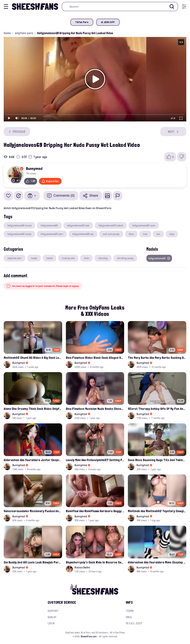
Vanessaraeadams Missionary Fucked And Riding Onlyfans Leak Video (33, 511)
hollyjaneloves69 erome (19, 225)
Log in (51, 623)
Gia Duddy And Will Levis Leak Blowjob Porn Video (33, 562)
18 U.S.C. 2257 (134, 623)
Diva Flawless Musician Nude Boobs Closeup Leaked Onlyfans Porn (95, 409)
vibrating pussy (125, 258)
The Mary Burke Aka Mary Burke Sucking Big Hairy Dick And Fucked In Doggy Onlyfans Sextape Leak (157, 358)
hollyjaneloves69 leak (78, 225)
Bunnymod (34, 168)
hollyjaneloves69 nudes (19, 234)
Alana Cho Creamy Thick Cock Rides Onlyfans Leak (33, 409)
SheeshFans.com (89, 636)
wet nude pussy (111, 234)
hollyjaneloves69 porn (52, 234)
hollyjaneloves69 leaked (111, 225)
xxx (158, 234)
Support (53, 611)
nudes (34, 258)
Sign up (52, 617)
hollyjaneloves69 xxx (83, 234)
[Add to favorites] (8, 196)
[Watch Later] (19, 196)
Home (7, 33)
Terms (130, 611)
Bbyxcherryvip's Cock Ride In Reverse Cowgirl (95, 562)
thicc (131, 234)
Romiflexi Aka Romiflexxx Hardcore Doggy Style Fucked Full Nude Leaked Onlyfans (95, 511)
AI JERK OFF (108, 22)
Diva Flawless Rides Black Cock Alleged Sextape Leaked (95, 358)
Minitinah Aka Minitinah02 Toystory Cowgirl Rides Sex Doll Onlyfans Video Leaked (157, 511)
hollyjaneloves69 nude (144, 225)
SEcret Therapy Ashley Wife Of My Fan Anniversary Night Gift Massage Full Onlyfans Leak (157, 409)
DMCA (129, 617)
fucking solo (68, 258)
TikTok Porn (82, 22)
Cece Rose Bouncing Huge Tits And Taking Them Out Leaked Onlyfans (157, 460)
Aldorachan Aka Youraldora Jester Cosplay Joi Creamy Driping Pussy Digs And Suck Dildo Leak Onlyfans (33, 460)
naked (49, 258)
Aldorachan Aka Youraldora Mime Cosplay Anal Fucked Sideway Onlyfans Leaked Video (157, 562)
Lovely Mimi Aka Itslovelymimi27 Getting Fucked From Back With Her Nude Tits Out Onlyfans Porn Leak (95, 460)
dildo (86, 258)
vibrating (103, 258)
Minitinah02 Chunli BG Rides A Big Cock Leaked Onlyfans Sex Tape (33, 358)
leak (145, 234)
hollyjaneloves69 (49, 225)
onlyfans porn (24, 33)
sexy (172, 234)
